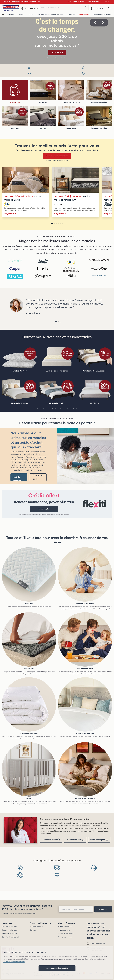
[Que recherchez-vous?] (86, 8)
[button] (95, 23)
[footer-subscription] (103, 909)
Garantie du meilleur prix (11, 937)
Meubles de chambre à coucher (51, 15)
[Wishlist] (103, 9)
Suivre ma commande (66, 934)
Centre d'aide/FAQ (65, 927)
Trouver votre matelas (102, 15)
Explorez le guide (37, 477)
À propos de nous (36, 927)
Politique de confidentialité (14, 962)
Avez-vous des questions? (76, 2)
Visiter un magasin (99, 840)
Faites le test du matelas (17, 477)
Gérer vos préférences (57, 974)
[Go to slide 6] (63, 224)
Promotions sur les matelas (57, 156)
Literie (31, 15)
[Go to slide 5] (61, 224)
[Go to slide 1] (52, 224)
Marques (71, 15)
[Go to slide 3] (57, 224)
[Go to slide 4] (59, 224)
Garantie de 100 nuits (10, 927)
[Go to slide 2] (55, 224)
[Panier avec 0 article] (110, 9)
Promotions (84, 15)
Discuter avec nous (75, 840)
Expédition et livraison (10, 934)
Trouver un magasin (65, 937)
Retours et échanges (9, 930)
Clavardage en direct (99, 943)
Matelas (10, 15)
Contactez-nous (64, 930)
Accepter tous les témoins (57, 968)
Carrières (33, 930)
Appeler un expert (51, 840)
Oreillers (21, 15)
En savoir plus (44, 509)
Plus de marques (99, 276)
